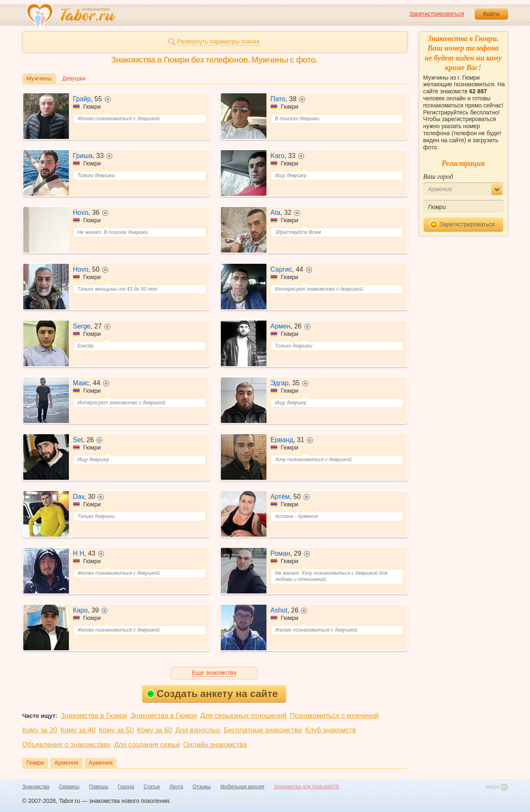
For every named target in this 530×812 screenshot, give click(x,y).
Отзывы (202, 787)
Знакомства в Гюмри (94, 716)
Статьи (152, 787)
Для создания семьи (147, 745)
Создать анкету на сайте (212, 694)
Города (126, 787)
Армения (66, 763)
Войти (491, 14)
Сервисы (69, 787)
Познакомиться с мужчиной (334, 716)
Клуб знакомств (331, 730)
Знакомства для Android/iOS (307, 787)
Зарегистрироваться (437, 14)
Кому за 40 (78, 730)
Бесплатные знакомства (263, 730)
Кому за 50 (116, 730)
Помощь (99, 787)
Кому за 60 (154, 730)
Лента (176, 787)
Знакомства (36, 787)
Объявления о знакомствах (67, 745)
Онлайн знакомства (215, 745)
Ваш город (438, 176)
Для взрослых (198, 730)
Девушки (74, 78)
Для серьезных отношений (244, 716)
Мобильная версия (242, 787)
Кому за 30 (40, 730)
